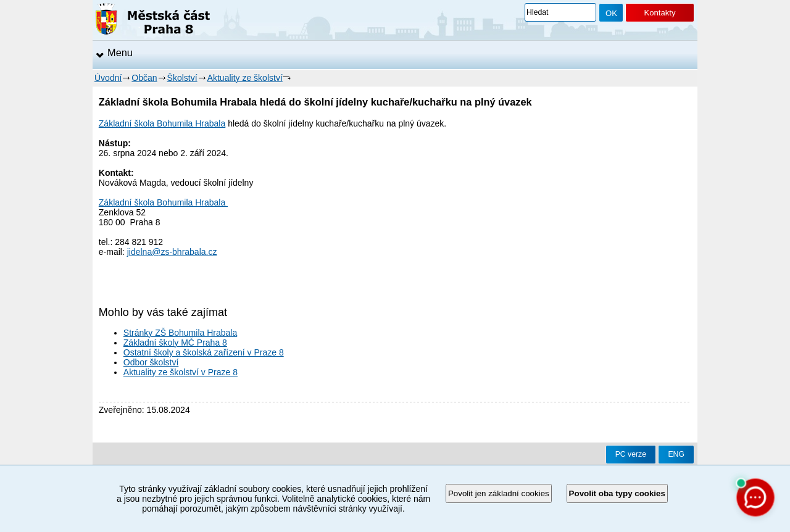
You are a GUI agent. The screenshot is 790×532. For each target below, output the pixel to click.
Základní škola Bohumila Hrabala (162, 123)
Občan (144, 78)
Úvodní (108, 78)
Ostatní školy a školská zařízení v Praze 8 (204, 352)
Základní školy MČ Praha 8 (175, 343)
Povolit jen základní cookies (499, 493)
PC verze (631, 454)
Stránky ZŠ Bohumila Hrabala (180, 333)
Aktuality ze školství (245, 78)
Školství (182, 78)
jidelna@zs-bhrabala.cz (172, 252)
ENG (676, 454)
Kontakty (659, 13)
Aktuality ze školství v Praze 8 (181, 372)
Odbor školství (151, 362)
